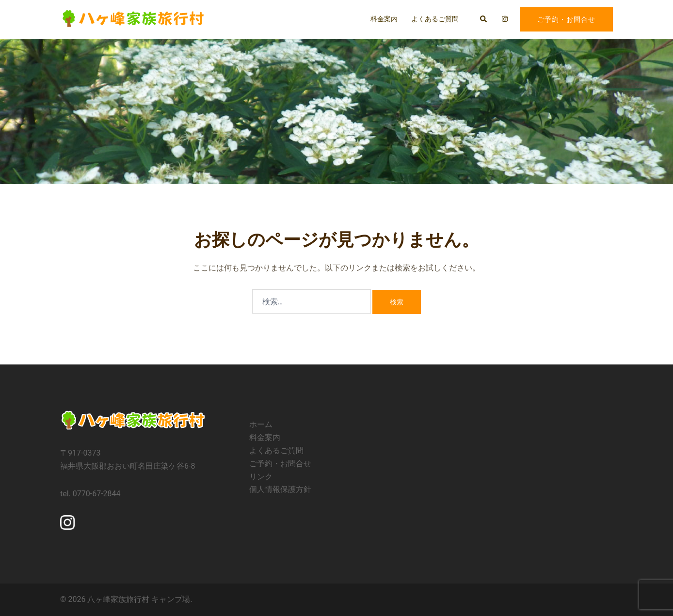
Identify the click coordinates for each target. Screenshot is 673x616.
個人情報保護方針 (280, 489)
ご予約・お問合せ (566, 19)
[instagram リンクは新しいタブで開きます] (504, 19)
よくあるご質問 (435, 19)
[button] (484, 19)
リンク (261, 477)
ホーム (261, 424)
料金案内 (384, 19)
